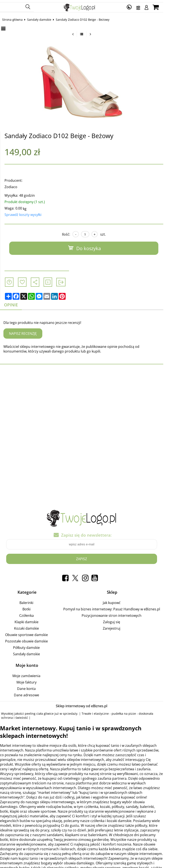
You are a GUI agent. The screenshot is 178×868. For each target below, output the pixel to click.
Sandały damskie (43, 17)
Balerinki (31, 601)
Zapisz (89, 557)
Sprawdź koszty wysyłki (27, 213)
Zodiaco (15, 185)
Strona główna (16, 17)
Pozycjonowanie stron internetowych (123, 613)
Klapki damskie (31, 620)
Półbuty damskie (31, 645)
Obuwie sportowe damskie (31, 633)
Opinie (15, 303)
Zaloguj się (123, 620)
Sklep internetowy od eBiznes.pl (89, 704)
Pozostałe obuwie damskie (31, 639)
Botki (31, 607)
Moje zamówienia (31, 674)
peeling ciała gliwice (43, 711)
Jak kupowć (123, 601)
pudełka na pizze (127, 711)
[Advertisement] (89, 401)
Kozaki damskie (31, 626)
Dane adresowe (31, 693)
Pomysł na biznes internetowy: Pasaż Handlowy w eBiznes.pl (123, 607)
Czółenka (31, 613)
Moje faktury (31, 680)
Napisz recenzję (26, 331)
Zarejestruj (123, 626)
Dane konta (31, 686)
